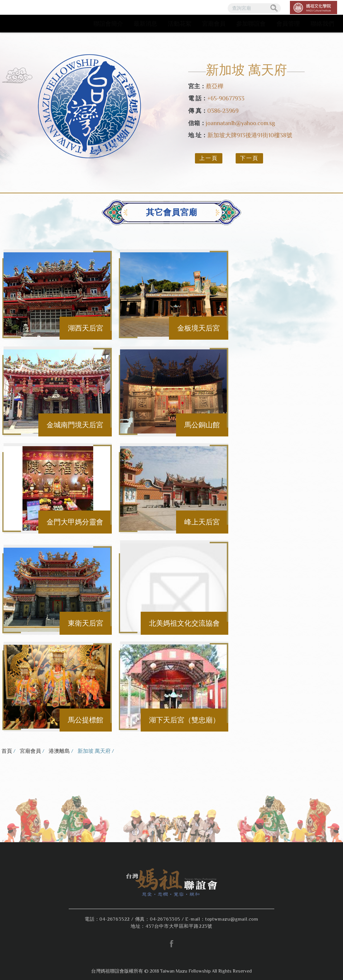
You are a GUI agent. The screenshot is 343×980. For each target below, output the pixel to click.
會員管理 (288, 24)
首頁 (7, 751)
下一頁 (249, 158)
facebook (171, 944)
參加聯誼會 (251, 24)
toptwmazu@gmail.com (232, 919)
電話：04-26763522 (107, 919)
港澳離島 (59, 751)
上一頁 (209, 158)
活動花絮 (180, 24)
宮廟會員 (214, 24)
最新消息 (145, 24)
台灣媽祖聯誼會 (41, 16)
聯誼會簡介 (108, 24)
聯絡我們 (322, 24)
